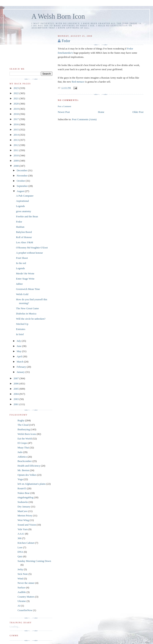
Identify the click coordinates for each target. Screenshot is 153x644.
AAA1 (21, 534)
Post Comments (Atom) (84, 119)
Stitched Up (22, 324)
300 (20, 538)
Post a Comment (64, 106)
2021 (16, 98)
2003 (16, 399)
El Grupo (22, 443)
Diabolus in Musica (26, 314)
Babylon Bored (24, 232)
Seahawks (23, 502)
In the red (21, 263)
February (22, 367)
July (19, 341)
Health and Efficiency (29, 466)
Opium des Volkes (27, 475)
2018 (16, 114)
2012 (16, 145)
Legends (20, 206)
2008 (16, 166)
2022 (16, 93)
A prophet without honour (29, 253)
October (21, 181)
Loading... (15, 627)
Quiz (20, 556)
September (23, 186)
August (21, 191)
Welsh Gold (22, 294)
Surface (22, 587)
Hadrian (20, 227)
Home (101, 112)
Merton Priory (25, 515)
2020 (16, 104)
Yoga (20, 479)
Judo (20, 452)
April (20, 356)
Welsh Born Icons (27, 434)
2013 (16, 140)
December (22, 170)
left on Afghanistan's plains (32, 484)
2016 (16, 124)
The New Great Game (27, 308)
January (21, 372)
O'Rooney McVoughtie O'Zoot (32, 248)
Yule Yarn (23, 529)
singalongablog (25, 497)
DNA (20, 552)
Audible (22, 592)
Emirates (21, 329)
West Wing (23, 520)
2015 (16, 129)
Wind (20, 579)
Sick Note (23, 574)
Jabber (19, 284)
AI (19, 606)
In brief (20, 334)
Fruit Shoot (22, 258)
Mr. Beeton (23, 470)
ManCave (23, 511)
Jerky (20, 569)
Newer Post (64, 112)
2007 (16, 378)
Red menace (78, 82)
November (23, 176)
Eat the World (25, 439)
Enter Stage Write (25, 279)
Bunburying (24, 429)
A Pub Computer (25, 196)
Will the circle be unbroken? (31, 319)
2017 (16, 119)
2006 (16, 384)
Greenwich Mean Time (28, 289)
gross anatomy (23, 211)
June (19, 346)
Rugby (21, 420)
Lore (20, 547)
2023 (16, 88)
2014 (16, 135)
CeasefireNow (25, 610)
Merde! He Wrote (25, 273)
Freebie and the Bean (27, 216)
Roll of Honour (24, 237)
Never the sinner (26, 583)
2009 (16, 161)
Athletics (22, 457)
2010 (16, 155)
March (20, 362)
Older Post (138, 112)
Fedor (66, 41)
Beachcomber (25, 461)
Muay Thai (23, 448)
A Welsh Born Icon (58, 16)
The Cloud (23, 425)
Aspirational (22, 201)
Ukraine (22, 601)
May (19, 351)
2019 (16, 109)
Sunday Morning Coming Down (34, 561)
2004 (16, 394)
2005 (16, 389)
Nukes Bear (24, 493)
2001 (16, 404)
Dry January (24, 507)
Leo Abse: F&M (24, 242)
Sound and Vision (27, 525)
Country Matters (26, 597)
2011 (16, 150)
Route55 (22, 488)
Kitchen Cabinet (26, 543)
